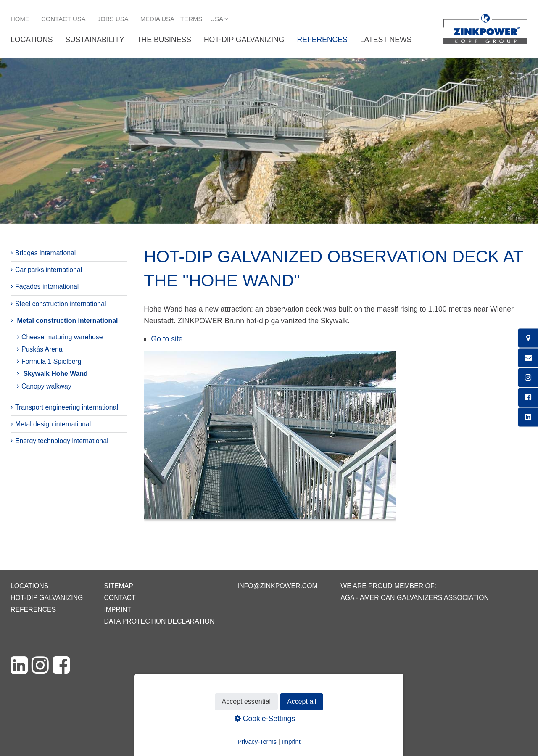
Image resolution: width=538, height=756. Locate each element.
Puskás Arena (42, 349)
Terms (191, 19)
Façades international (47, 287)
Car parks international (49, 270)
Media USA (157, 19)
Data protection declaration (159, 621)
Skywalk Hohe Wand (55, 374)
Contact (120, 598)
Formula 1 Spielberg (51, 361)
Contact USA (63, 19)
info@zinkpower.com (278, 586)
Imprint (117, 609)
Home (20, 19)
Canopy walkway (46, 386)
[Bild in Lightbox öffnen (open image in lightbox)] (270, 439)
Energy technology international (62, 441)
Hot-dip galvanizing (244, 40)
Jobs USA (113, 19)
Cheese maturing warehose (62, 337)
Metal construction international (67, 321)
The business (164, 40)
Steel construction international (61, 304)
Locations (32, 40)
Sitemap (118, 586)
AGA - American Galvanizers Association (415, 598)
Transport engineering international (67, 407)
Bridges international (45, 253)
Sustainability (95, 40)
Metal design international (53, 424)
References (322, 40)
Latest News (386, 40)
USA (217, 19)
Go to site (167, 339)
